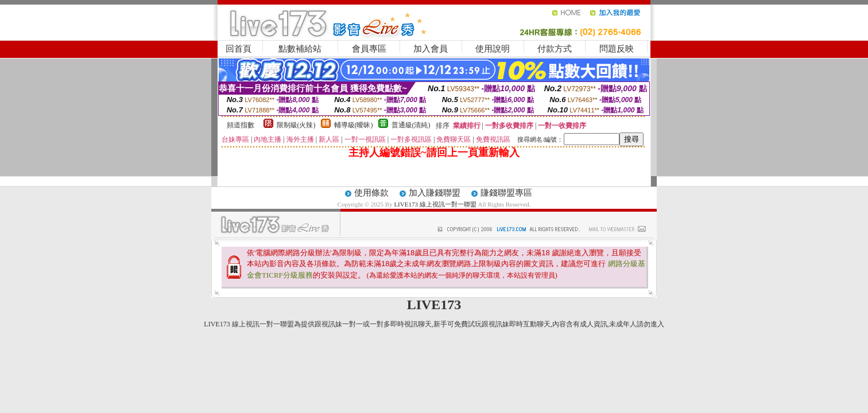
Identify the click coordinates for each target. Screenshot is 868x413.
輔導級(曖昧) (354, 125)
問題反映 (617, 49)
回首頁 (239, 49)
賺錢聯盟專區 (506, 193)
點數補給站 (300, 49)
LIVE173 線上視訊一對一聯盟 (435, 204)
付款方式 (555, 49)
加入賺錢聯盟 (435, 193)
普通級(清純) (411, 125)
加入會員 (431, 49)
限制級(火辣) (296, 125)
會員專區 (369, 49)
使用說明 (493, 49)
